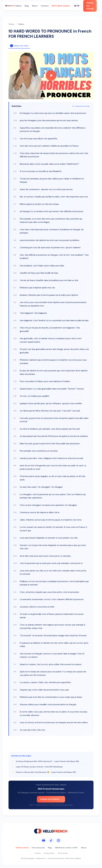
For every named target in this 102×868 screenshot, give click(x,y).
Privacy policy (49, 853)
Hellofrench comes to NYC (66, 848)
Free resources (38, 848)
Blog (27, 6)
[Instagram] (58, 840)
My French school (61, 6)
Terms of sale (63, 853)
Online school (22, 848)
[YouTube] (44, 840)
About (35, 6)
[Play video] (51, 75)
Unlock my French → (51, 799)
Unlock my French (90, 6)
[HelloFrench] (10, 6)
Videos (18, 6)
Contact (45, 6)
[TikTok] (51, 840)
